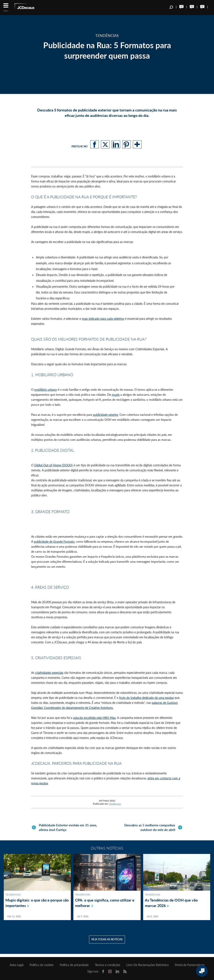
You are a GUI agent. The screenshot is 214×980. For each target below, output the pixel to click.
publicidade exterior (106, 415)
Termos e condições (108, 965)
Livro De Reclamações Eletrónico (148, 965)
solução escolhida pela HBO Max (94, 718)
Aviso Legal (17, 965)
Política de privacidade (74, 965)
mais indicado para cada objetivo (103, 319)
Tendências (115, 804)
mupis (116, 395)
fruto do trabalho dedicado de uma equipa (146, 698)
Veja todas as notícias (107, 943)
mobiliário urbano (46, 390)
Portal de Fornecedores (190, 965)
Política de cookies (42, 965)
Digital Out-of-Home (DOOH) (53, 465)
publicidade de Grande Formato (54, 542)
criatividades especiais (49, 673)
